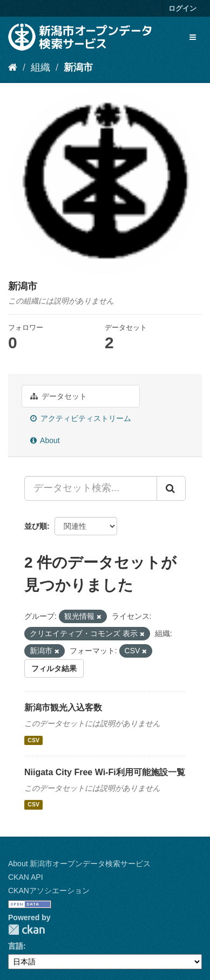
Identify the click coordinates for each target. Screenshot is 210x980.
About (45, 440)
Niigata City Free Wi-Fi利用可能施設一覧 (105, 772)
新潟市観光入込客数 (63, 708)
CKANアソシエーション (49, 891)
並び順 (36, 526)
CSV (33, 740)
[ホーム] (13, 67)
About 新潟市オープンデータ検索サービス (79, 864)
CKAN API (26, 877)
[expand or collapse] (193, 37)
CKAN (26, 930)
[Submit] (171, 488)
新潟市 (78, 67)
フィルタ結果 (54, 668)
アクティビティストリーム (81, 418)
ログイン (182, 8)
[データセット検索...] (91, 488)
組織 (40, 67)
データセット (59, 396)
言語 (16, 946)
